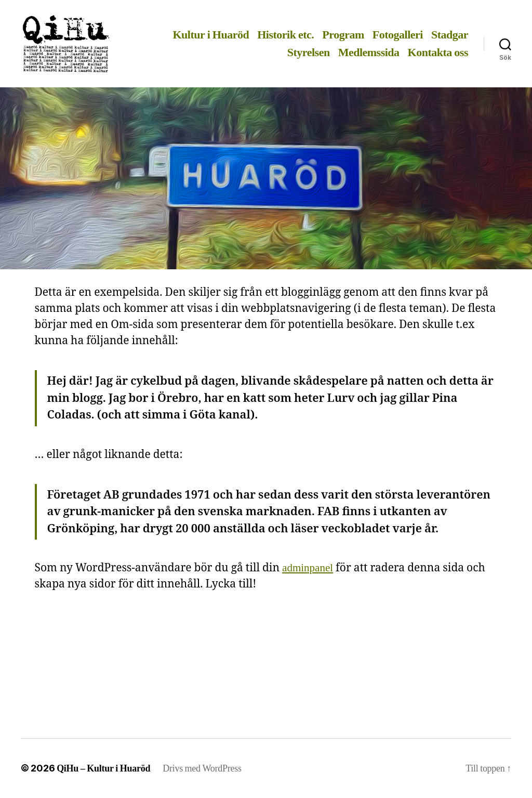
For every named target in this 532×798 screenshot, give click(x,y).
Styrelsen (309, 53)
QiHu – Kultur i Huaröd (103, 769)
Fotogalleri (398, 35)
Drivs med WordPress (202, 769)
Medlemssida (369, 53)
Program (343, 35)
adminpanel (308, 568)
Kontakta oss (438, 53)
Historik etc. (285, 35)
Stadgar (450, 35)
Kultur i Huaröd (211, 35)
